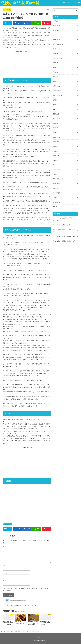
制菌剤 (56, 81)
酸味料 (56, 188)
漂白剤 (56, 133)
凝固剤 (56, 77)
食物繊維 (56, 202)
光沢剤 (56, 72)
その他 (56, 30)
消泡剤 (56, 128)
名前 (5, 566)
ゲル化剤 (56, 40)
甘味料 (56, 146)
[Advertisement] (27, 63)
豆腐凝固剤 (57, 170)
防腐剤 (56, 197)
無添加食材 (57, 142)
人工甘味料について (65, 3)
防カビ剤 (56, 193)
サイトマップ (73, 3)
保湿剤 (56, 67)
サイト (5, 581)
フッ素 (56, 49)
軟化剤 (56, 174)
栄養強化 (57, 114)
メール (5, 573)
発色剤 (56, 151)
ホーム (58, 3)
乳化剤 (56, 54)
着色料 (56, 156)
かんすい (56, 26)
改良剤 (56, 100)
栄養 (55, 109)
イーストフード (58, 35)
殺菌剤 (56, 123)
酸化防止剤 (57, 184)
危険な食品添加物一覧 (20, 3)
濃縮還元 (56, 137)
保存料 (56, 63)
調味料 (56, 165)
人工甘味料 (57, 58)
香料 (55, 207)
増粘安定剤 (57, 95)
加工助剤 (56, 86)
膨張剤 (56, 160)
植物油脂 (56, 119)
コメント (5, 547)
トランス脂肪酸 (58, 44)
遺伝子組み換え (7, 10)
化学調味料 (57, 91)
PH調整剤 (57, 21)
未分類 (56, 105)
